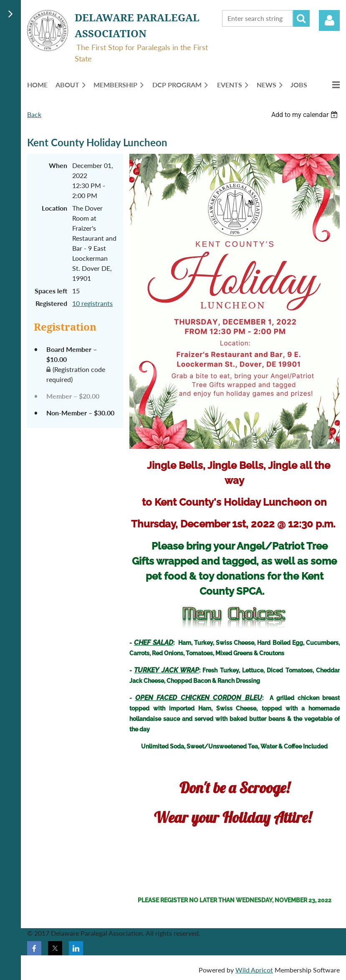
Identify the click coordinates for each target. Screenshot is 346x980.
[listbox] (306, 115)
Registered (51, 303)
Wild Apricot (254, 970)
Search (301, 18)
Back (34, 114)
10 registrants (92, 303)
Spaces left (51, 291)
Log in (329, 20)
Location (54, 208)
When (58, 165)
